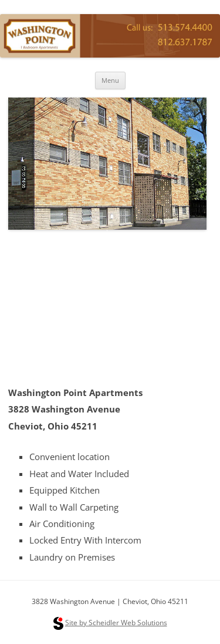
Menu (110, 80)
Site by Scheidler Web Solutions (116, 623)
